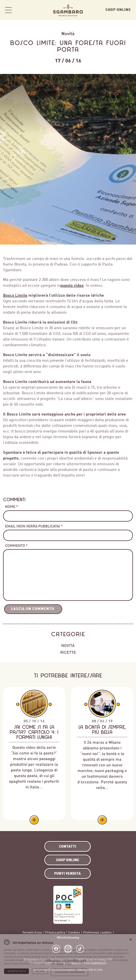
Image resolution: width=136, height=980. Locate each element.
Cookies (74, 932)
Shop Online (118, 9)
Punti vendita (67, 873)
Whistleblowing (68, 937)
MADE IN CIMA (95, 970)
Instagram (68, 949)
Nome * (12, 506)
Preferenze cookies (97, 932)
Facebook (56, 949)
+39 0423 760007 (42, 963)
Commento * (16, 545)
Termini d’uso (32, 932)
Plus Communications (63, 970)
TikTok (80, 949)
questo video (72, 285)
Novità (68, 33)
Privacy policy (55, 932)
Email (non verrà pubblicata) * (34, 526)
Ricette (68, 652)
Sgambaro (68, 10)
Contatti (68, 846)
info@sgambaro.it (69, 963)
